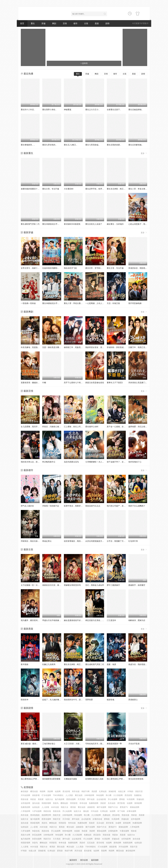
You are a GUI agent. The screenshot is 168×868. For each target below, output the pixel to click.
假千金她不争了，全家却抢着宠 (120, 462)
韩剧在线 (47, 811)
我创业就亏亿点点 (93, 506)
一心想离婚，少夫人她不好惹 (97, 303)
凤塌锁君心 (133, 700)
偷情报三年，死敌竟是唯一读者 (77, 347)
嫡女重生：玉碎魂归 (115, 224)
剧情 (107, 23)
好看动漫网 (131, 811)
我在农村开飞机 (70, 268)
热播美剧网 (25, 807)
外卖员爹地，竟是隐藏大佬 (32, 347)
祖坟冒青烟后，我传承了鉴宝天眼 (78, 541)
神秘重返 (68, 110)
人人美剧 (69, 795)
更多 (144, 153)
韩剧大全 (65, 807)
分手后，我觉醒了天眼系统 (118, 541)
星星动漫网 (71, 799)
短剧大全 (49, 799)
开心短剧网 (67, 811)
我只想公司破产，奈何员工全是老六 (122, 506)
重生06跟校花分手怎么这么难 (55, 224)
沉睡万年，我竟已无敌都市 (140, 347)
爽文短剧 (79, 795)
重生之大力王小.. (92, 110)
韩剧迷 (33, 799)
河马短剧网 (25, 795)
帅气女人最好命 (27, 506)
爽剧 (54, 23)
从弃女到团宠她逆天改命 (96, 541)
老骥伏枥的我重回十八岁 (31, 189)
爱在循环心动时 (92, 427)
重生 (33, 23)
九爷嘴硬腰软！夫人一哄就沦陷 (98, 462)
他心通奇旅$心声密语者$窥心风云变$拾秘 (124, 779)
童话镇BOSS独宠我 (72, 224)
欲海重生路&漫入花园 (94, 779)
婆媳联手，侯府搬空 (137, 585)
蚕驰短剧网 (135, 807)
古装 (86, 23)
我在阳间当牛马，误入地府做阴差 (78, 700)
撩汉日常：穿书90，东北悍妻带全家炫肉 (102, 268)
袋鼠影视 (36, 795)
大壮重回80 (69, 189)
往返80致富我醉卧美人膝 (53, 268)
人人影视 (45, 807)
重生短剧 (82, 807)
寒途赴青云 (47, 541)
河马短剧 (95, 811)
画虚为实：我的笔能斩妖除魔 (141, 664)
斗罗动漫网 (37, 811)
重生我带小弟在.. (49, 110)
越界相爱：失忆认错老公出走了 (141, 427)
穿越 (43, 23)
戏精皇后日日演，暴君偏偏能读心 (56, 585)
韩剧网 (43, 791)
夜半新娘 (25, 664)
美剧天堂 (139, 791)
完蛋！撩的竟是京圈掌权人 (53, 347)
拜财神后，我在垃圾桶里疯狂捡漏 (35, 541)
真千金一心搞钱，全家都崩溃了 (120, 427)
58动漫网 (100, 795)
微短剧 (86, 811)
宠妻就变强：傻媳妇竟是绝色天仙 (35, 383)
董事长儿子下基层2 (115, 383)
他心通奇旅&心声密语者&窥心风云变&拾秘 (39, 779)
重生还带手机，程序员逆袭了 (97, 189)
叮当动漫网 (46, 795)
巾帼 (44, 383)
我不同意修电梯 (135, 303)
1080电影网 (89, 795)
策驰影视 (112, 791)
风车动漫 (76, 791)
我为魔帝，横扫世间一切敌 (32, 620)
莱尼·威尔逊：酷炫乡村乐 (31, 744)
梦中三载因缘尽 (113, 585)
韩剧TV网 (85, 791)
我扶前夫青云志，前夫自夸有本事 (35, 462)
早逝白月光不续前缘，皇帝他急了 (56, 620)
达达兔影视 (101, 799)
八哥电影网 (25, 811)
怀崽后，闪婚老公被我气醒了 (54, 427)
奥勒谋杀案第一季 (114, 744)
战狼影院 (91, 807)
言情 (65, 23)
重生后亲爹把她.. (135, 145)
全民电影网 (25, 803)
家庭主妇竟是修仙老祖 (95, 383)
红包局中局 (133, 541)
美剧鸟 (56, 803)
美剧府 (103, 803)
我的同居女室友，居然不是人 (97, 347)
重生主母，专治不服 (51, 189)
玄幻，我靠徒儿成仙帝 (95, 585)
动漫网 (130, 803)
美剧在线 (57, 811)
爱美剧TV (124, 807)
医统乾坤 (25, 700)
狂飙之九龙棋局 (49, 664)
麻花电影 (25, 791)
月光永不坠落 (134, 744)
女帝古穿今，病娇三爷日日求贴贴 (35, 268)
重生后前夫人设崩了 (94, 224)
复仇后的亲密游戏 (136, 779)
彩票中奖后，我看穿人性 (74, 506)
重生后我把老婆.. (114, 145)
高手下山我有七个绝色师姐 (75, 383)
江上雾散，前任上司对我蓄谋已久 (78, 427)
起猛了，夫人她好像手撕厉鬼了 (55, 700)
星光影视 (66, 791)
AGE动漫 (55, 807)
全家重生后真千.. (114, 110)
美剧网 (50, 791)
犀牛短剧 (91, 799)
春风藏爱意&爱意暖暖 (51, 779)
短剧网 (58, 791)
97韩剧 (130, 791)
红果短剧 (103, 791)
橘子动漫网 (101, 807)
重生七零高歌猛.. (92, 145)
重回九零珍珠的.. (49, 145)
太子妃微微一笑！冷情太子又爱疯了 (36, 585)
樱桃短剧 (64, 803)
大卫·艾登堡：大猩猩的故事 (75, 744)
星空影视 (121, 803)
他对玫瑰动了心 (135, 462)
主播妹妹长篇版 (70, 779)
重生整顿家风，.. (28, 145)
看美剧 (73, 807)
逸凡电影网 (60, 799)
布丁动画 (121, 811)
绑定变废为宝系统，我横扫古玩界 (99, 620)
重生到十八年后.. (28, 110)
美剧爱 (94, 791)
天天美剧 (81, 799)
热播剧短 (138, 795)
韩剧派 (134, 831)
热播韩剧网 (94, 803)
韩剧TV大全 (113, 807)
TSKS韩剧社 (58, 795)
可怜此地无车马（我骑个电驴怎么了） (101, 744)
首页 (22, 23)
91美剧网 (131, 799)
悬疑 (97, 23)
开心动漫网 (113, 799)
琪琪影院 (74, 803)
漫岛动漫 (36, 803)
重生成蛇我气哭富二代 (30, 224)
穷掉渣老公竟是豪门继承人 (140, 383)
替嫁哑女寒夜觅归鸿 (72, 585)
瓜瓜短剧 (112, 803)
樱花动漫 (34, 791)
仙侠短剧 (36, 807)
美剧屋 (41, 799)
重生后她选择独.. (135, 110)
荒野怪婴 (89, 700)
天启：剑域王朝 (113, 303)
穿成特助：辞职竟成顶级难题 (119, 347)
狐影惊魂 (111, 700)
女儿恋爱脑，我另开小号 (31, 427)
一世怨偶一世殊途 (28, 303)
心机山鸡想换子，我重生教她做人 (142, 224)
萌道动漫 (25, 799)
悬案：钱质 (111, 664)
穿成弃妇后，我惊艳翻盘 (139, 268)
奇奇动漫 (83, 803)
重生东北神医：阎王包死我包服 (120, 189)
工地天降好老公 (49, 744)
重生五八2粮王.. (71, 145)
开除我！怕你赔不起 (51, 506)
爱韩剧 (122, 799)
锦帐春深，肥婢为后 (137, 620)
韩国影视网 (46, 803)
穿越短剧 (140, 799)
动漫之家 (122, 791)
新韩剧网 (138, 803)
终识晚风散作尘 (49, 462)
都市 (75, 23)
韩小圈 (109, 795)
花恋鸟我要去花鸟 (71, 462)
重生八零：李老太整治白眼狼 (141, 189)
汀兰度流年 (111, 620)
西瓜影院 (128, 795)
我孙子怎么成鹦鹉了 (137, 506)
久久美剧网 (118, 795)
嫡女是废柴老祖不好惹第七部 (76, 620)
